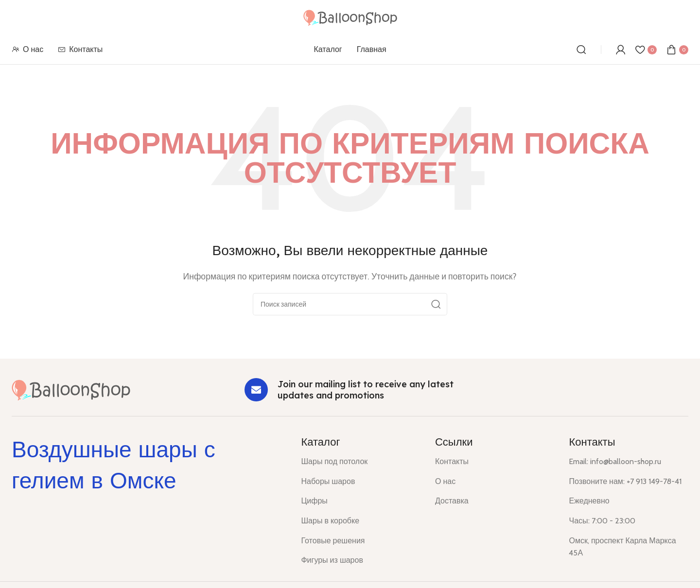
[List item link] (361, 462)
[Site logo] (350, 17)
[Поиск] (581, 50)
